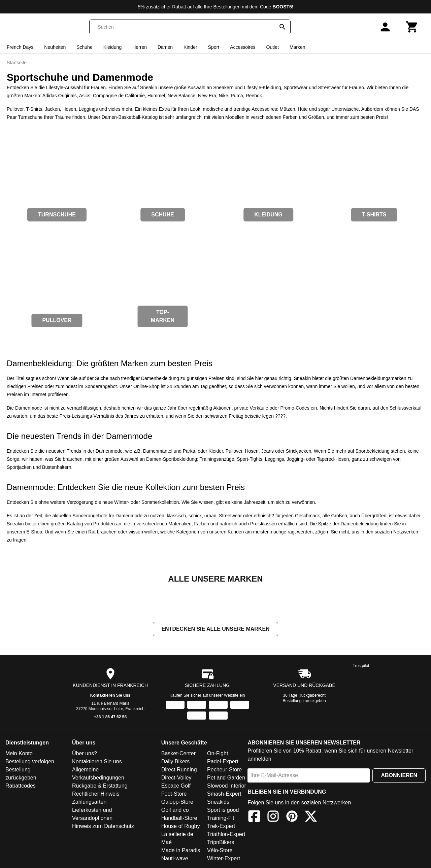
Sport (214, 47)
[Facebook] (254, 818)
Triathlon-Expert (226, 835)
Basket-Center (178, 754)
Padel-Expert (223, 762)
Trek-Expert (221, 827)
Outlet (273, 47)
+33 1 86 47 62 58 (110, 718)
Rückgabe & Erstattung (100, 786)
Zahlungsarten (89, 803)
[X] (311, 818)
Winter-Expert (224, 859)
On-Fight (218, 754)
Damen (165, 47)
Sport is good (223, 811)
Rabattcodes (21, 786)
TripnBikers (221, 843)
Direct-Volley (176, 778)
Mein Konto (19, 754)
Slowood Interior (227, 786)
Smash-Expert (224, 794)
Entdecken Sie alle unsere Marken (215, 630)
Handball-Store (179, 819)
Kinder (190, 47)
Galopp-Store (177, 803)
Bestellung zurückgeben (304, 701)
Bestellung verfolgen (30, 762)
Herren (140, 47)
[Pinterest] (292, 818)
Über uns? (85, 754)
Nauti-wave (175, 859)
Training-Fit (221, 819)
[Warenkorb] (412, 27)
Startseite (17, 63)
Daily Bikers (175, 762)
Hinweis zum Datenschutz (103, 827)
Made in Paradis (181, 851)
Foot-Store (174, 794)
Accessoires (243, 47)
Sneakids (218, 803)
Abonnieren (399, 776)
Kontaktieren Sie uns (110, 696)
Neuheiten (55, 47)
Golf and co (175, 811)
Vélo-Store (220, 851)
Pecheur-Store (224, 770)
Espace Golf (176, 786)
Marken (297, 47)
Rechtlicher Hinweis (96, 794)
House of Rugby (181, 827)
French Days (20, 47)
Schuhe (84, 47)
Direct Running (179, 770)
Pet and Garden (226, 778)
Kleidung (113, 47)
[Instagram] (273, 818)
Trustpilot (361, 666)
